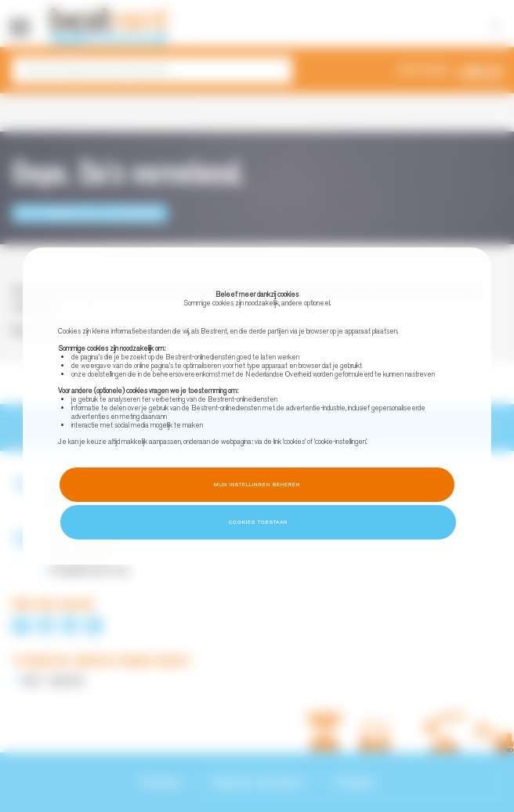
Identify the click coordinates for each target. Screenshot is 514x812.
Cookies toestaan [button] (258, 522)
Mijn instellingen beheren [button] (257, 484)
